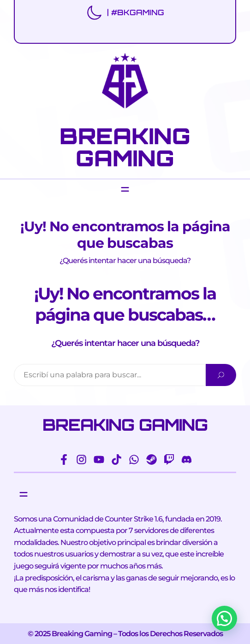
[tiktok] (116, 460)
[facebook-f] (64, 460)
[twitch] (169, 460)
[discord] (187, 460)
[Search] (221, 375)
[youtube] (99, 460)
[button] (224, 618)
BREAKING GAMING (125, 147)
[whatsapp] (134, 460)
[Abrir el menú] (125, 189)
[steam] (152, 460)
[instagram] (81, 460)
